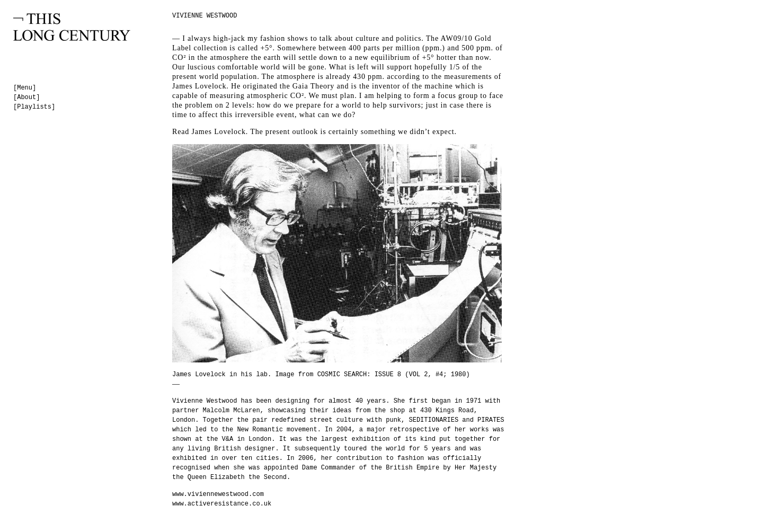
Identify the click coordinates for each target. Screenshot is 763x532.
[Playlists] (34, 107)
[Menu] (25, 88)
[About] (26, 97)
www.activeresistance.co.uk (222, 504)
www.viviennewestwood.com (218, 494)
